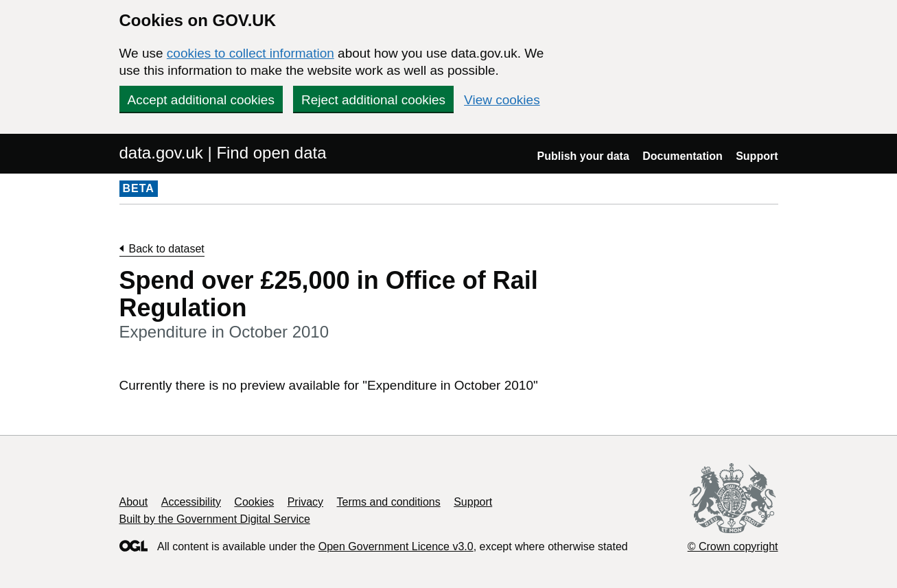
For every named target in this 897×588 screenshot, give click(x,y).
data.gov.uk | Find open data (223, 153)
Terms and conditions (389, 502)
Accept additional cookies (201, 100)
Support (757, 156)
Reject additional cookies (373, 100)
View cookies (502, 100)
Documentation (682, 156)
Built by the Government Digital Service (215, 519)
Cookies (254, 502)
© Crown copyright (733, 546)
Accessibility (191, 502)
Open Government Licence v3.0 (396, 546)
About (134, 502)
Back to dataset (167, 249)
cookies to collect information (251, 53)
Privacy (305, 502)
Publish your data (583, 156)
